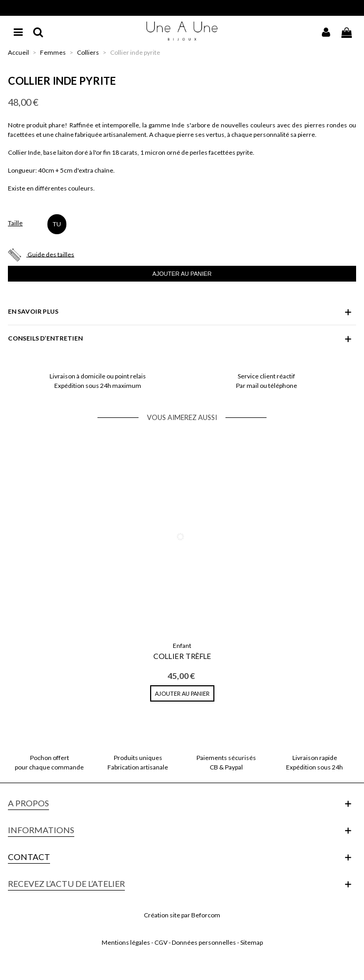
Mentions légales (126, 942)
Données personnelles (204, 942)
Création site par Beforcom (182, 915)
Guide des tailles (51, 254)
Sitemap (252, 942)
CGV (161, 942)
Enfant (182, 646)
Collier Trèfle (182, 656)
